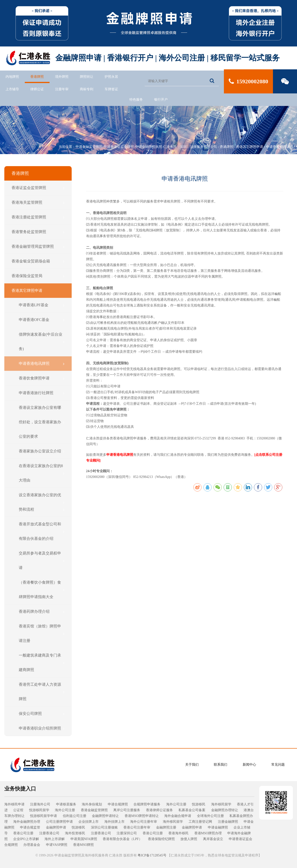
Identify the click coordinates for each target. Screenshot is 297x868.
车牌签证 (111, 89)
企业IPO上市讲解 (26, 839)
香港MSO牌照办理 (208, 833)
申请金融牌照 (218, 827)
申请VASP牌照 (57, 845)
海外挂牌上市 (114, 822)
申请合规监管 (30, 827)
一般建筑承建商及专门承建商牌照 (42, 662)
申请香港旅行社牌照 (42, 393)
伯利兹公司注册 (75, 816)
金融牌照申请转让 (105, 816)
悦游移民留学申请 (44, 816)
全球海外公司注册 (210, 816)
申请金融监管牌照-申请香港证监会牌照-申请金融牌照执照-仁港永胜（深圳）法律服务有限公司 (146, 147)
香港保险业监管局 (38, 276)
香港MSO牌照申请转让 (142, 816)
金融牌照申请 (56, 827)
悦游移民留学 (39, 810)
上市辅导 (12, 89)
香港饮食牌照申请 (42, 378)
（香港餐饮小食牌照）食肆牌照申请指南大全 (42, 590)
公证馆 (18, 810)
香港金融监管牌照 (94, 810)
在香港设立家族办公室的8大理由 (42, 473)
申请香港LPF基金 (42, 305)
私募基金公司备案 (192, 810)
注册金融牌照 (228, 822)
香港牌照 (37, 77)
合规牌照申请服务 (147, 804)
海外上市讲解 (55, 839)
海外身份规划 (92, 804)
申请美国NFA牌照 (84, 839)
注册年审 (62, 89)
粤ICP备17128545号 (152, 855)
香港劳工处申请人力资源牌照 (42, 692)
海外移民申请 (14, 804)
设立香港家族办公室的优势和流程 (42, 502)
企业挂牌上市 (88, 822)
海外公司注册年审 (144, 822)
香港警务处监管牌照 (38, 232)
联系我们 (221, 765)
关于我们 (192, 765)
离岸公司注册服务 (127, 810)
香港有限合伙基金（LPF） (122, 839)
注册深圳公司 (127, 833)
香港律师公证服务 (159, 810)
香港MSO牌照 (83, 845)
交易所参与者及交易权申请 (42, 560)
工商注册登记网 (200, 822)
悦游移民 (199, 804)
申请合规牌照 (118, 804)
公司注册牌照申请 (59, 822)
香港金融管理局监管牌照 (38, 247)
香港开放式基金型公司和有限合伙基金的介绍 (42, 531)
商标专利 (87, 89)
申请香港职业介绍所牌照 (42, 728)
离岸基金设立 (213, 839)
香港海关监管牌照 (38, 202)
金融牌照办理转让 (225, 810)
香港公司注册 (23, 833)
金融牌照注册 (166, 827)
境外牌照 (62, 77)
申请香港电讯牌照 (279, 147)
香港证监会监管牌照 (38, 188)
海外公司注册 (176, 804)
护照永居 (111, 77)
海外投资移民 (75, 833)
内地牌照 (12, 77)
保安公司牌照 (42, 714)
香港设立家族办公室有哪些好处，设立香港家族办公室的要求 (42, 422)
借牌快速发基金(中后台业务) (42, 342)
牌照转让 (87, 77)
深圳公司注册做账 (104, 827)
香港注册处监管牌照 (38, 217)
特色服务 (136, 100)
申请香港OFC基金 (42, 320)
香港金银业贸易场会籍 (38, 261)
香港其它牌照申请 (250, 147)
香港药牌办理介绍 (42, 612)
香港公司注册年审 (137, 827)
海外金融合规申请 (178, 816)
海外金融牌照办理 (27, 822)
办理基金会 (32, 845)
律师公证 (37, 89)
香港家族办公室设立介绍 (42, 451)
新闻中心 (249, 765)
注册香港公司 (49, 833)
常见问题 (278, 765)
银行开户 (161, 100)
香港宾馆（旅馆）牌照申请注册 (42, 633)
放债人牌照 (189, 839)
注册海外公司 (40, 804)
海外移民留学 (221, 804)
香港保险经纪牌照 (161, 839)
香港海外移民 (178, 833)
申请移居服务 (66, 804)
